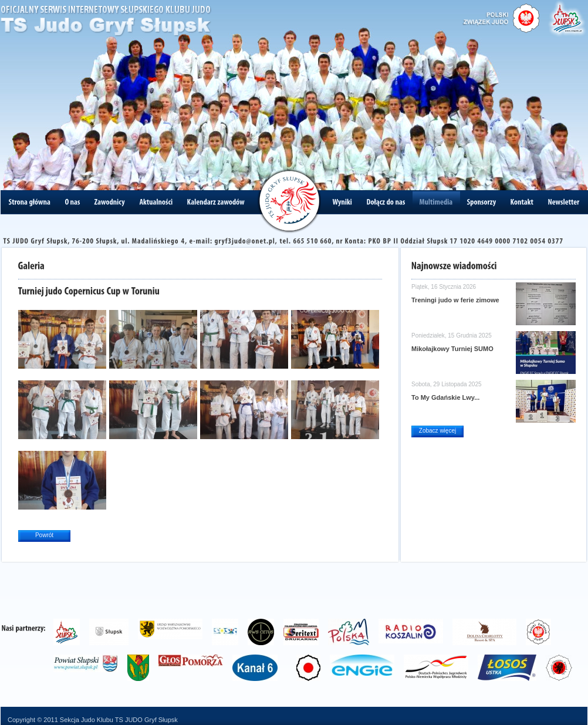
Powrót (44, 535)
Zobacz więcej (437, 431)
